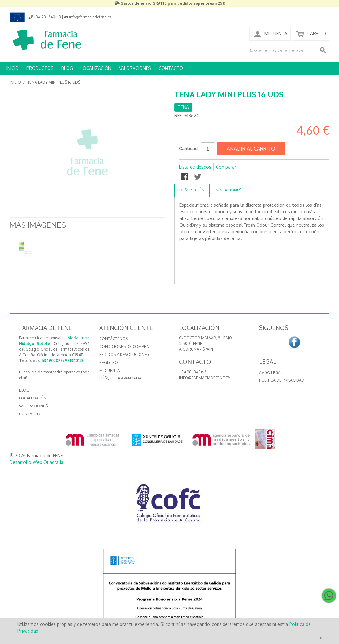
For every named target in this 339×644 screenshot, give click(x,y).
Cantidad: (189, 148)
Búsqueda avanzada (120, 378)
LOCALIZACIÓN (96, 68)
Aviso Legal (271, 373)
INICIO (13, 68)
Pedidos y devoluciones (124, 355)
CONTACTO (171, 68)
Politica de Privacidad (282, 380)
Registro (109, 362)
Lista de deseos (195, 167)
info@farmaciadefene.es (205, 378)
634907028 (52, 361)
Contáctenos (114, 339)
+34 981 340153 (193, 372)
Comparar (226, 167)
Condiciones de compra (124, 347)
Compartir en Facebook (186, 177)
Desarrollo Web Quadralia (36, 462)
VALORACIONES (135, 68)
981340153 (74, 361)
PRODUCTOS (40, 68)
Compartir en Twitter (198, 177)
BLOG (67, 68)
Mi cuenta (110, 370)
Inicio (15, 82)
